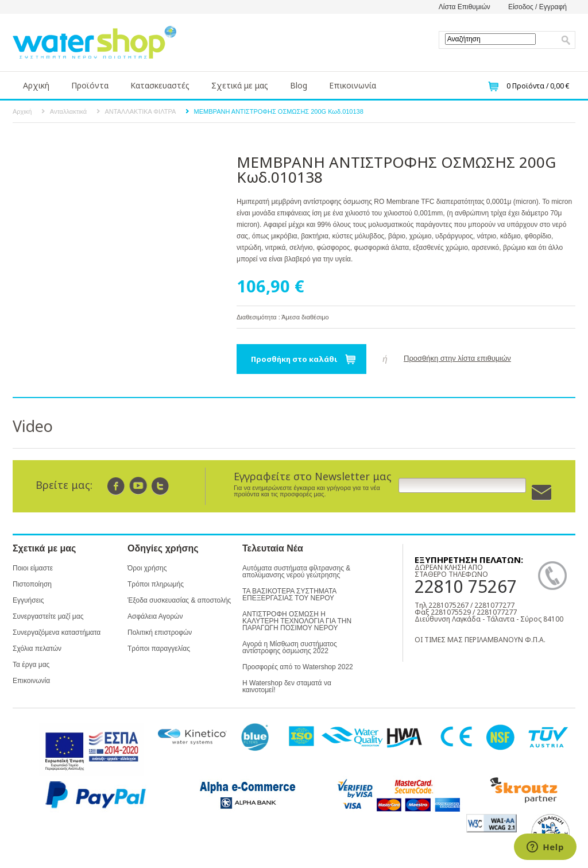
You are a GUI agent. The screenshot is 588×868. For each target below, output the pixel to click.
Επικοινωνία (353, 85)
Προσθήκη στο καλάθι (294, 359)
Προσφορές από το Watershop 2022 (298, 667)
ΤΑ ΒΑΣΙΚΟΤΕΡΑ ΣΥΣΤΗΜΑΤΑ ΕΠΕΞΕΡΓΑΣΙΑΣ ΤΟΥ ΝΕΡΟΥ (289, 595)
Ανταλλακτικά (68, 111)
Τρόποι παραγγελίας (159, 649)
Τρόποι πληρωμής (156, 584)
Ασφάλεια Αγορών (155, 616)
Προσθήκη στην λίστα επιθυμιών (457, 358)
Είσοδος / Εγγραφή (537, 7)
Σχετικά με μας (240, 85)
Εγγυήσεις (28, 600)
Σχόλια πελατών (37, 649)
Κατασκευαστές (160, 85)
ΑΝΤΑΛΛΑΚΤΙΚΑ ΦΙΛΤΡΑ (141, 111)
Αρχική (36, 85)
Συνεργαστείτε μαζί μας (48, 616)
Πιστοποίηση (32, 584)
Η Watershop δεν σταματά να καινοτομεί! (287, 686)
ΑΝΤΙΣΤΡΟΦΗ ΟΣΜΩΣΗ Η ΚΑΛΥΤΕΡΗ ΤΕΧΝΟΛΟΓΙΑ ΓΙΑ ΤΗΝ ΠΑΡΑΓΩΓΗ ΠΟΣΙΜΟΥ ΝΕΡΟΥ (297, 621)
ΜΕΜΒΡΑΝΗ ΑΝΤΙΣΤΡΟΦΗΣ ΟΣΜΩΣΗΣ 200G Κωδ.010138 (279, 111)
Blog (299, 85)
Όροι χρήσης (147, 568)
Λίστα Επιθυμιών (465, 7)
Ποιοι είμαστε (33, 568)
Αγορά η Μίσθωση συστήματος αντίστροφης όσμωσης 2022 (290, 647)
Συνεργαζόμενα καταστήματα (57, 632)
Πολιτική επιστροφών (160, 632)
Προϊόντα (90, 85)
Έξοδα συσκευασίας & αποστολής (179, 600)
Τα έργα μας (31, 665)
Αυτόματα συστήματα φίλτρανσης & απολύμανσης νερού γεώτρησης (296, 572)
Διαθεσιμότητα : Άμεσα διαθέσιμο (283, 317)
